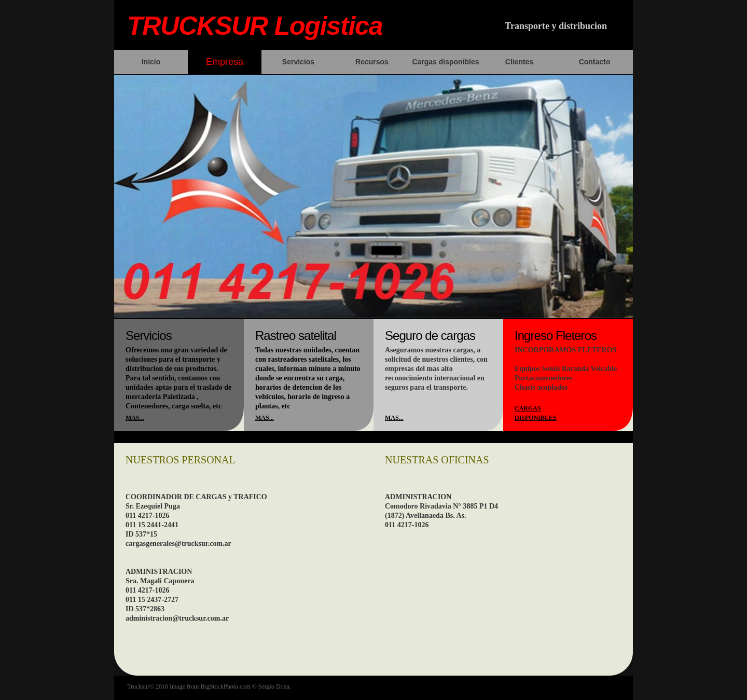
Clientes (519, 62)
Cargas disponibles (445, 62)
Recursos (372, 62)
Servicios (298, 62)
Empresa (225, 62)
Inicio (151, 62)
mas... (135, 418)
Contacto (595, 62)
